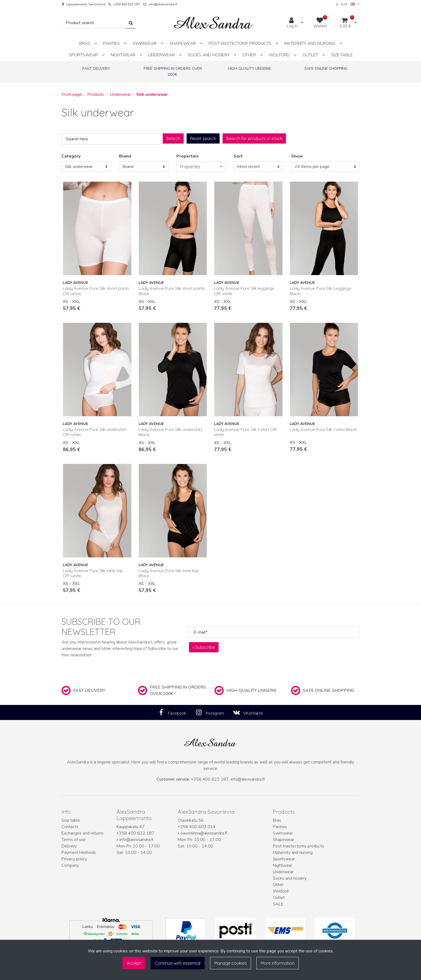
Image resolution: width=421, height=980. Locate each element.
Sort (238, 156)
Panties (280, 827)
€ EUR (345, 4)
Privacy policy (74, 859)
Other (278, 885)
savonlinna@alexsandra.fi (204, 833)
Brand (125, 156)
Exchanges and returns (83, 833)
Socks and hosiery (290, 878)
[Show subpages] (96, 43)
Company (70, 865)
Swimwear (283, 833)
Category (71, 156)
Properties (188, 156)
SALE (278, 904)
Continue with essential (178, 963)
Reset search (203, 138)
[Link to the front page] (213, 23)
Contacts (70, 827)
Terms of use (74, 840)
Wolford (281, 891)
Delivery (69, 846)
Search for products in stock (254, 138)
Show (297, 156)
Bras (277, 820)
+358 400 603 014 (197, 827)
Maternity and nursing (293, 853)
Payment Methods (79, 853)
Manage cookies (231, 963)
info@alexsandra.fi (163, 4)
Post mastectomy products (298, 846)
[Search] (94, 23)
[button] (201, 167)
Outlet (279, 898)
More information (278, 963)
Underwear (283, 872)
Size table (71, 820)
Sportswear (284, 859)
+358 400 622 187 (126, 4)
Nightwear (282, 865)
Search (173, 138)
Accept (134, 963)
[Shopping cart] (345, 23)
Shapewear (283, 840)
